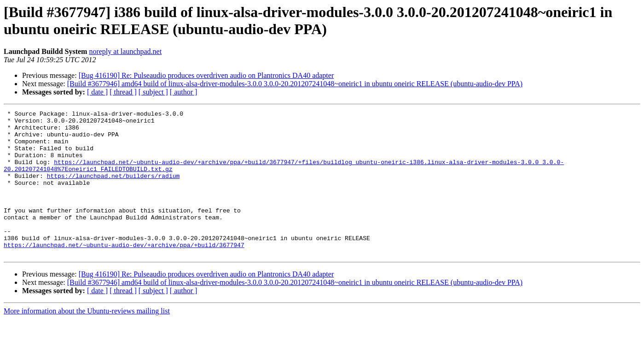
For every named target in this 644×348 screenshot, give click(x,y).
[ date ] (97, 92)
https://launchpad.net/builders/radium (113, 189)
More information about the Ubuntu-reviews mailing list (87, 340)
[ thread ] (123, 92)
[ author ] (184, 92)
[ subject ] (153, 92)
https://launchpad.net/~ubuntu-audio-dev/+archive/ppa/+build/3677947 (124, 272)
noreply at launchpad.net (125, 51)
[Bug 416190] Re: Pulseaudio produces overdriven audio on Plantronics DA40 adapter (206, 75)
